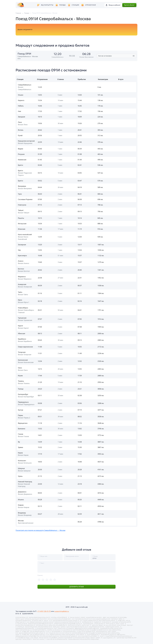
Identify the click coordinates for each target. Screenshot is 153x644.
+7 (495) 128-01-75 (44, 611)
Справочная (90, 5)
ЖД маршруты (47, 5)
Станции (75, 5)
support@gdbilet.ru (62, 611)
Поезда (63, 5)
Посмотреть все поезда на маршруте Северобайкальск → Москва (40, 530)
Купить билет (129, 5)
